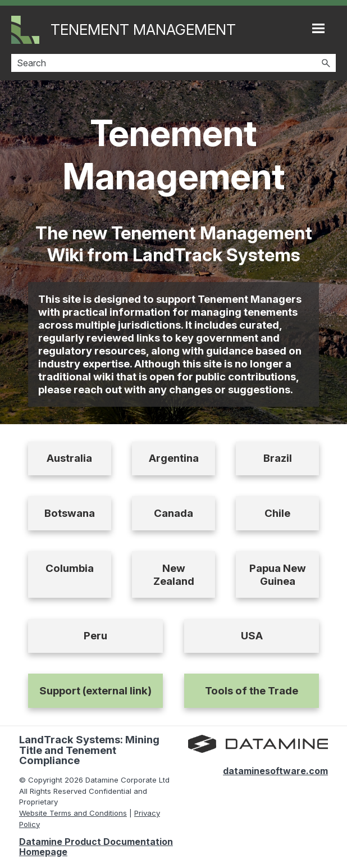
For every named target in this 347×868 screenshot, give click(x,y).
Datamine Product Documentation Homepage (96, 846)
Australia (69, 458)
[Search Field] (174, 63)
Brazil (278, 458)
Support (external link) (95, 691)
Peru (95, 636)
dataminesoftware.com (275, 771)
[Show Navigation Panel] (318, 28)
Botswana (70, 513)
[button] (326, 63)
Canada (174, 513)
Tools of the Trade (252, 691)
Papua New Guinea (278, 575)
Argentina (174, 458)
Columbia (70, 568)
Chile (277, 513)
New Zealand (174, 575)
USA (252, 636)
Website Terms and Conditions (73, 813)
